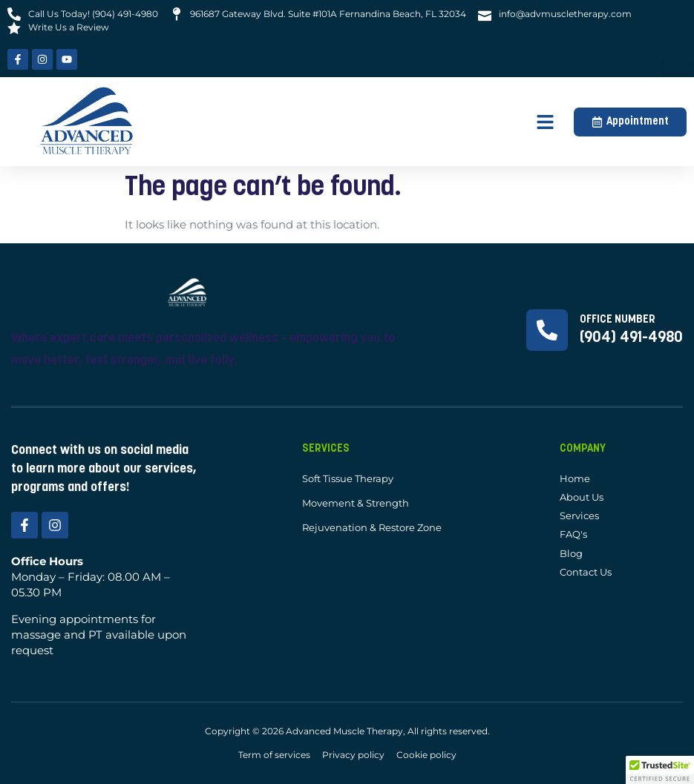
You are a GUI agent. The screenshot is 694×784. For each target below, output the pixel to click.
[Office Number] (547, 330)
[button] (546, 122)
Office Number (618, 320)
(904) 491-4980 (631, 338)
